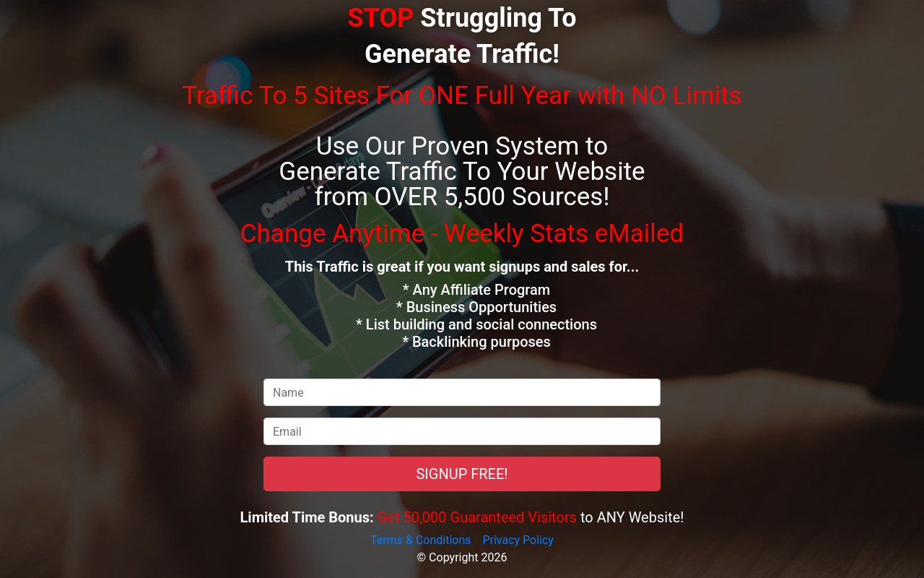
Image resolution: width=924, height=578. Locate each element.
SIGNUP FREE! (462, 474)
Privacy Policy (518, 540)
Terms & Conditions (421, 540)
